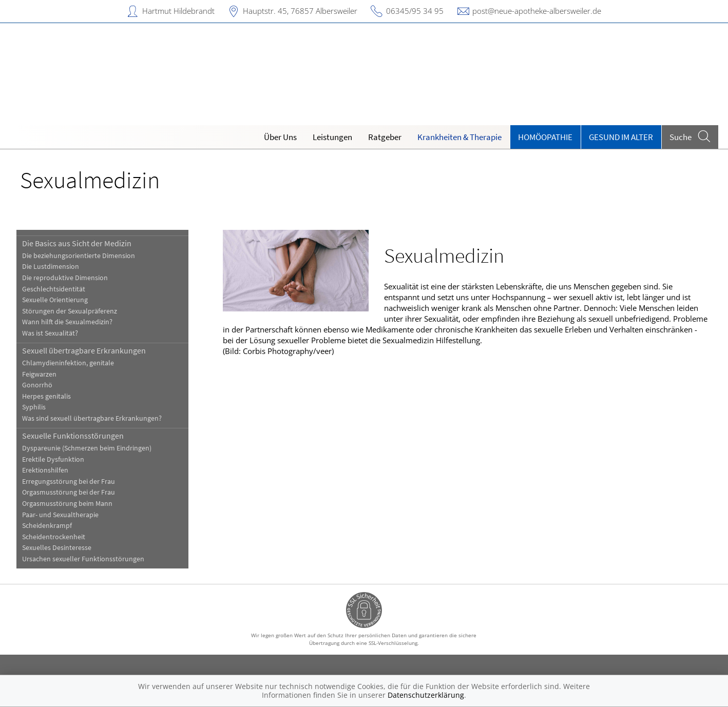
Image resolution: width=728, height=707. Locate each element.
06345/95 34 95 (415, 11)
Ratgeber (385, 137)
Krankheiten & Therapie (459, 137)
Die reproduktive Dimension (65, 278)
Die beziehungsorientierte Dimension (79, 256)
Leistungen (332, 137)
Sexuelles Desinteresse (57, 548)
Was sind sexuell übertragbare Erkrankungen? (92, 418)
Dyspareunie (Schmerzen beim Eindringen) (87, 448)
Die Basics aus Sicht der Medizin (77, 243)
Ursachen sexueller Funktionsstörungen (83, 559)
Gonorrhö (37, 385)
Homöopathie (545, 137)
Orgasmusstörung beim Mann (67, 504)
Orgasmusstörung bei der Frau (69, 492)
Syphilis (34, 407)
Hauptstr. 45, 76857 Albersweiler (300, 11)
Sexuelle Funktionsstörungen (73, 436)
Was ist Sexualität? (50, 333)
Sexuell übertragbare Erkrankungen (84, 350)
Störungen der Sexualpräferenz (70, 311)
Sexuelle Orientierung (55, 300)
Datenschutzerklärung (426, 695)
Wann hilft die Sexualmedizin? (67, 322)
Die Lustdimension (51, 267)
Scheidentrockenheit (54, 537)
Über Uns (280, 137)
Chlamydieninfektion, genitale (68, 363)
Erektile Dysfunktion (53, 459)
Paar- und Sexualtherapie (60, 515)
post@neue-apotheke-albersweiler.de (537, 11)
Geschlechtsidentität (54, 289)
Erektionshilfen (45, 470)
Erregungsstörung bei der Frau (69, 482)
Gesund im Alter (621, 137)
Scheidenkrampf (47, 526)
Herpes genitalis (46, 396)
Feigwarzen (39, 374)
